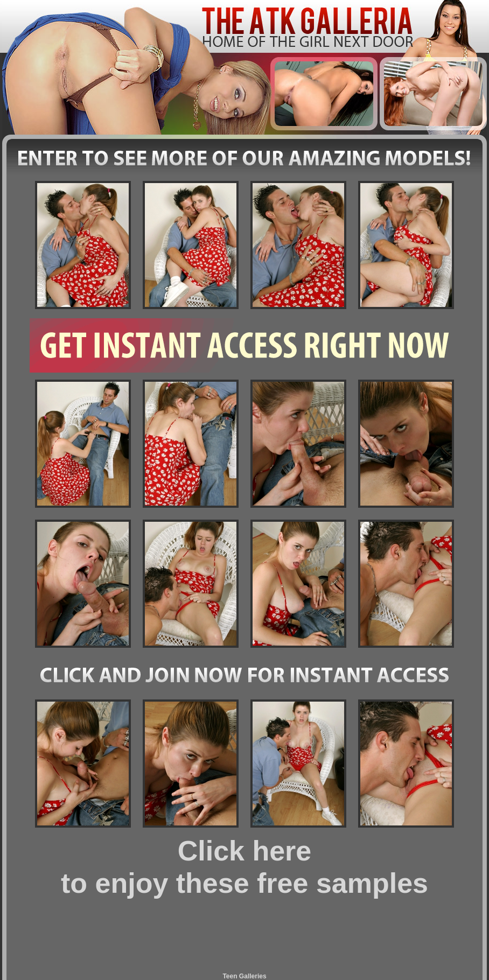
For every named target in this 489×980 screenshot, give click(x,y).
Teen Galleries (244, 976)
